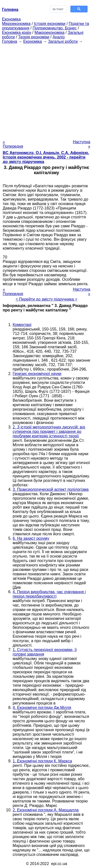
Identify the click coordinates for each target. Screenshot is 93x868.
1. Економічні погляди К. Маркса (42, 761)
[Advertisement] (46, 90)
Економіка (11, 19)
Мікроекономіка (16, 24)
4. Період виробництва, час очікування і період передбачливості (49, 594)
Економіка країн (17, 33)
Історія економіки (50, 24)
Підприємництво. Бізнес (55, 28)
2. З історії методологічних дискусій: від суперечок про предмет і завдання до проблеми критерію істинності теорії (49, 432)
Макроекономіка (49, 33)
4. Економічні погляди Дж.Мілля (42, 708)
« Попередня (13, 144)
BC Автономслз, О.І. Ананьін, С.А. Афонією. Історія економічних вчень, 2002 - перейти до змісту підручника (46, 157)
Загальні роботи (63, 41)
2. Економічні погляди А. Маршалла (46, 810)
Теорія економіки (34, 37)
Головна (10, 41)
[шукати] (58, 9)
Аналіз (59, 37)
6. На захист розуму (31, 538)
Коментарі (22, 325)
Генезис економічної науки (37, 374)
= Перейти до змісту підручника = (46, 299)
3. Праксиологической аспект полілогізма (51, 489)
